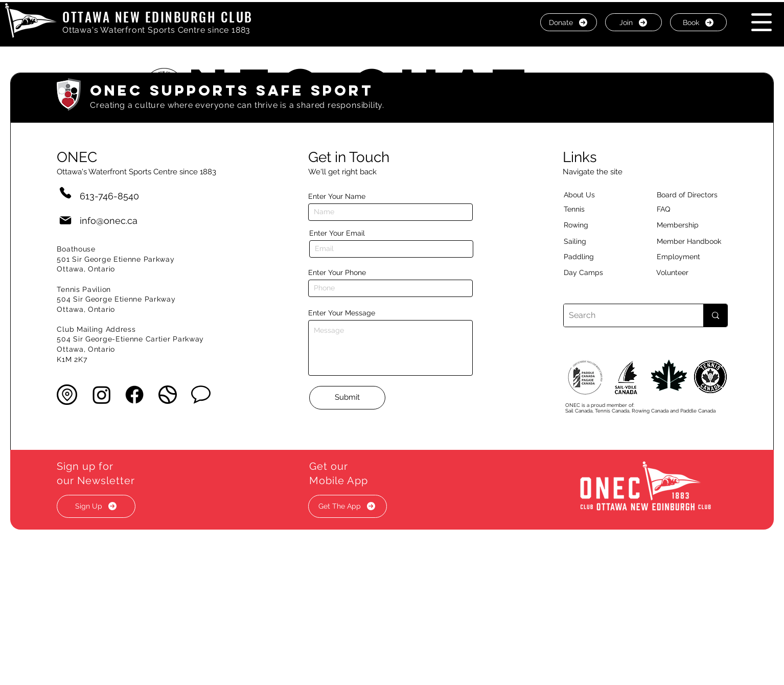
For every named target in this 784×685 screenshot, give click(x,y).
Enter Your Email (337, 233)
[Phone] (65, 193)
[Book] (698, 22)
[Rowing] (585, 225)
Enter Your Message (342, 313)
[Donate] (569, 22)
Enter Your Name (337, 196)
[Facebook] (134, 395)
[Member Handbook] (697, 242)
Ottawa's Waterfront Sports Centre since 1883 (156, 30)
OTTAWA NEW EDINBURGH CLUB (158, 17)
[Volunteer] (690, 273)
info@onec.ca (109, 221)
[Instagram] (102, 395)
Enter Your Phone (337, 272)
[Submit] (347, 398)
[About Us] (597, 195)
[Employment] (690, 257)
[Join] (633, 22)
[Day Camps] (594, 273)
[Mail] (65, 221)
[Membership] (683, 225)
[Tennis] (581, 210)
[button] (762, 22)
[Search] (625, 315)
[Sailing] (594, 242)
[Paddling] (590, 257)
